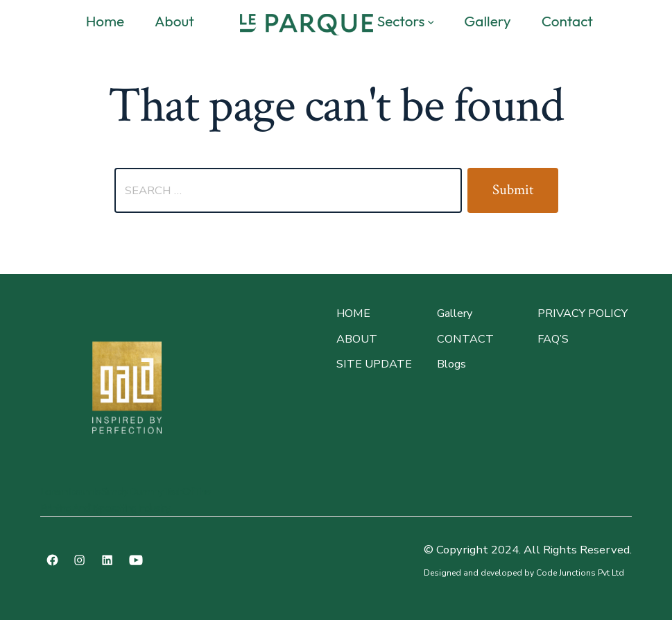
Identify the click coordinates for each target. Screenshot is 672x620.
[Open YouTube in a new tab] (136, 560)
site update (374, 364)
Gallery (487, 21)
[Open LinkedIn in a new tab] (107, 560)
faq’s (553, 339)
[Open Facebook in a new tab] (52, 560)
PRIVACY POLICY (583, 313)
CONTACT (465, 339)
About (174, 21)
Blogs (451, 364)
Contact (567, 21)
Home (105, 21)
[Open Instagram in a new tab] (79, 560)
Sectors (406, 21)
